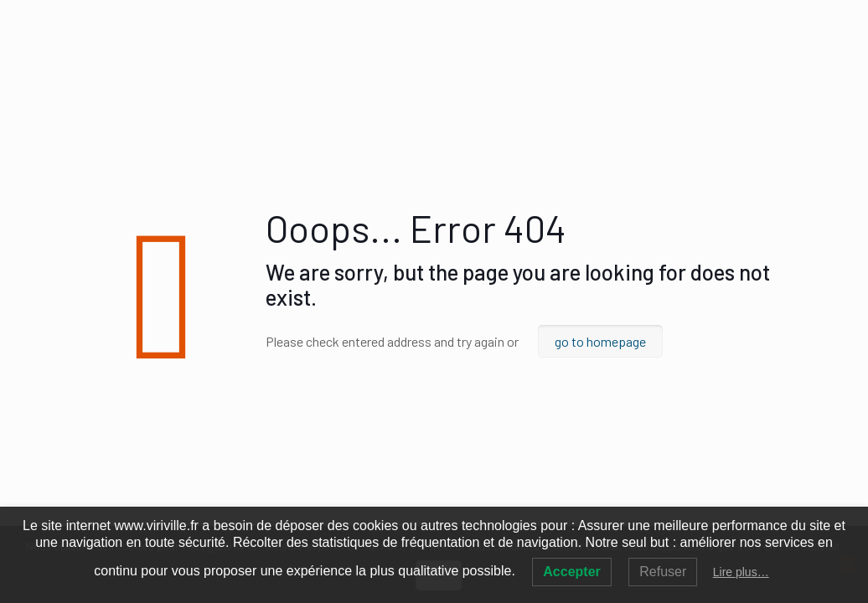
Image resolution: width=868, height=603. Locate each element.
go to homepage (600, 341)
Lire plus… (741, 572)
